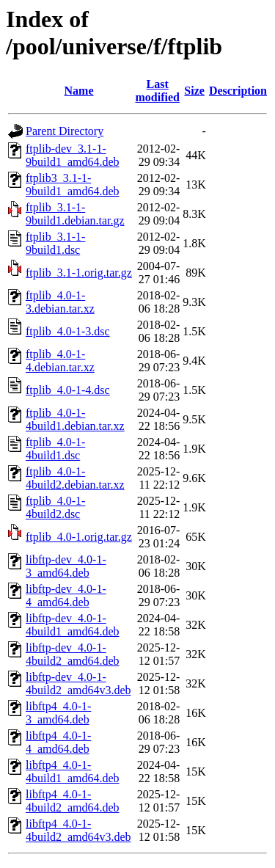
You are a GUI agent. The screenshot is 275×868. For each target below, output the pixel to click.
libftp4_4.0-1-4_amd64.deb (58, 742)
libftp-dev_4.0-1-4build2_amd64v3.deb (78, 683)
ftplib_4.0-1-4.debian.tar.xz (60, 361)
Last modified (157, 91)
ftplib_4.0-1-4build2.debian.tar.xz (75, 478)
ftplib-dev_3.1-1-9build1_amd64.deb (73, 155)
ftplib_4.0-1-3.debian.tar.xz (60, 302)
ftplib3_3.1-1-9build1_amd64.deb (73, 185)
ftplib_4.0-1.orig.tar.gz (79, 537)
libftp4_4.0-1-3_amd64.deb (58, 713)
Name (79, 91)
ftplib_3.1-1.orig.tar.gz (79, 273)
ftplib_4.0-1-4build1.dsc (55, 449)
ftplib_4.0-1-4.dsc (68, 390)
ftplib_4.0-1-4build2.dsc (55, 507)
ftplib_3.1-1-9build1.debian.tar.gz (75, 214)
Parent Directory (65, 131)
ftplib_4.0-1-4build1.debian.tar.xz (75, 419)
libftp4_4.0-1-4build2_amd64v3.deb (78, 830)
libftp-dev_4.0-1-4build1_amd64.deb (73, 625)
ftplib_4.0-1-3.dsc (68, 331)
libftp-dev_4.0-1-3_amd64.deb (66, 566)
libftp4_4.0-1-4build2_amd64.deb (73, 801)
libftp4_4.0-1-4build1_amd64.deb (73, 772)
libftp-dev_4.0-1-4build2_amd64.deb (73, 654)
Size (194, 91)
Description (238, 91)
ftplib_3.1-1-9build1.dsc (55, 243)
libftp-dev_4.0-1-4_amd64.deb (66, 595)
